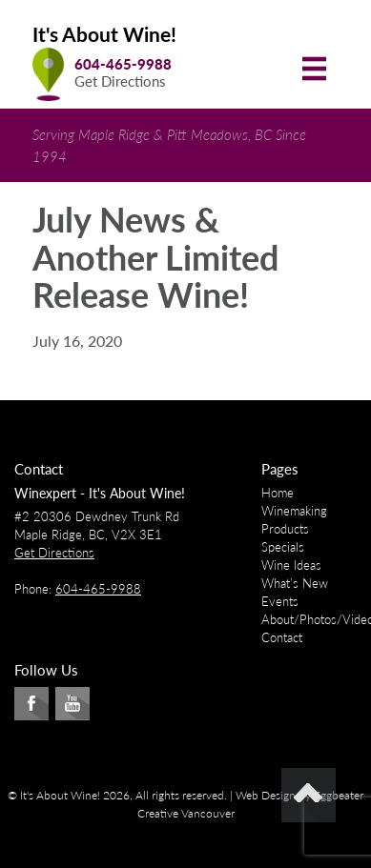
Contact (282, 637)
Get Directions (120, 81)
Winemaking (294, 511)
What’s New (295, 583)
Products (285, 529)
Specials (283, 547)
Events (280, 601)
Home (278, 493)
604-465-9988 (123, 64)
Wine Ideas (291, 565)
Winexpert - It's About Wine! (100, 493)
